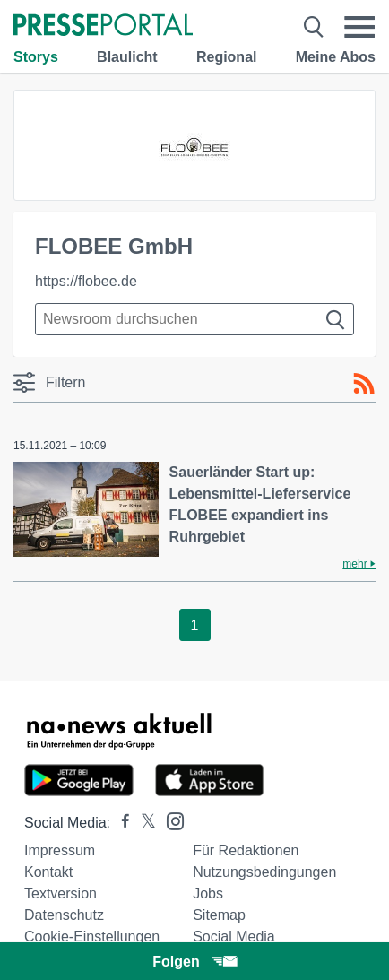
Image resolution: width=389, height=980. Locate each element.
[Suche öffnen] (314, 27)
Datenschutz (64, 915)
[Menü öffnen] (359, 27)
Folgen (194, 962)
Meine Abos (336, 57)
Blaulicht (127, 57)
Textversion (61, 893)
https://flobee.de (86, 281)
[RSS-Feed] (364, 384)
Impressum (60, 850)
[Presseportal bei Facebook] (120, 823)
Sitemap (219, 915)
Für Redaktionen (246, 850)
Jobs (208, 893)
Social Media (234, 937)
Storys (36, 57)
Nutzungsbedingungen (264, 872)
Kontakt (48, 872)
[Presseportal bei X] (143, 823)
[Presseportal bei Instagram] (170, 820)
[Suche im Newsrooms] (194, 319)
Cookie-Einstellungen (92, 937)
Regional (227, 57)
